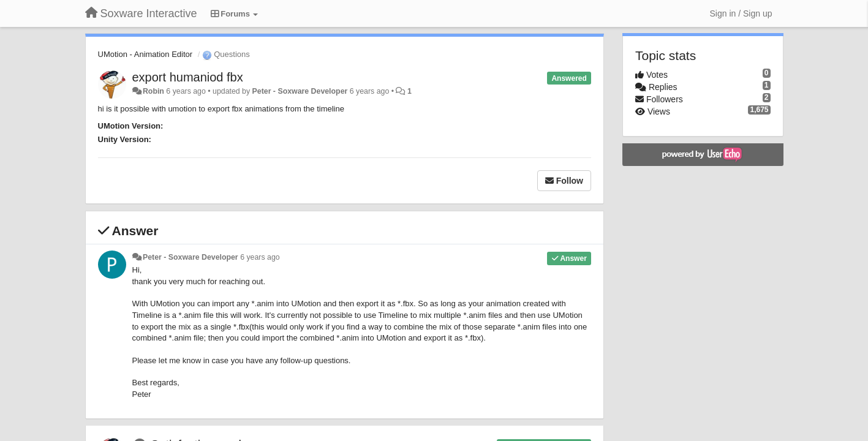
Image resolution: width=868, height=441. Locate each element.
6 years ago (260, 257)
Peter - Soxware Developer (300, 91)
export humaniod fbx (188, 77)
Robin (153, 91)
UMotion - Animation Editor (145, 54)
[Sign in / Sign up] (741, 13)
